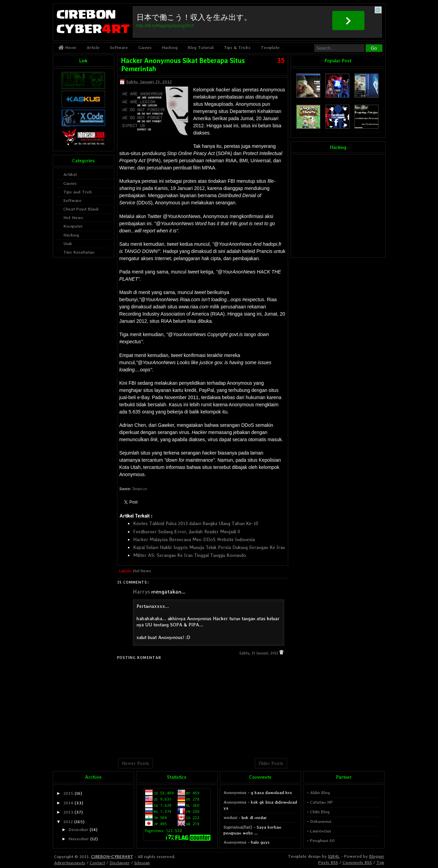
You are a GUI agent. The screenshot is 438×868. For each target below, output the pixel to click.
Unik (68, 244)
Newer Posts (136, 763)
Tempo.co (140, 489)
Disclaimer (120, 863)
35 (281, 61)
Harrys (141, 592)
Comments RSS (357, 862)
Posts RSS (328, 862)
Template (270, 47)
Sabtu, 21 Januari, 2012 (259, 653)
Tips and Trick (78, 192)
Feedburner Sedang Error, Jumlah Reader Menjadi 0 (187, 532)
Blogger (377, 856)
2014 (68, 803)
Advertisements (70, 863)
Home (67, 47)
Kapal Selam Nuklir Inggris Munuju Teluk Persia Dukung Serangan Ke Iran (209, 547)
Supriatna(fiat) (238, 827)
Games (145, 47)
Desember (78, 829)
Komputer (73, 226)
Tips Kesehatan (79, 252)
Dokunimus (321, 821)
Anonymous (235, 793)
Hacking (170, 47)
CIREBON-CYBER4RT (112, 857)
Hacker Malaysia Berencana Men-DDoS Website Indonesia (194, 539)
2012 (68, 822)
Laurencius (321, 831)
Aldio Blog (320, 793)
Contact (97, 863)
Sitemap (142, 863)
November (79, 839)
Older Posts (271, 763)
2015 (68, 793)
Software (119, 47)
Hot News (142, 571)
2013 (68, 812)
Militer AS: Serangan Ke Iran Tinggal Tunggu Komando (190, 555)
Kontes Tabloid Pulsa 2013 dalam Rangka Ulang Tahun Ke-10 (196, 523)
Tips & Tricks (237, 47)
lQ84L (334, 856)
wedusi (230, 818)
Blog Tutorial (201, 47)
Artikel (70, 174)
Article (93, 47)
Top (380, 862)
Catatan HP (321, 802)
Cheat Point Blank (81, 209)
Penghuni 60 (322, 840)
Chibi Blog (320, 812)
